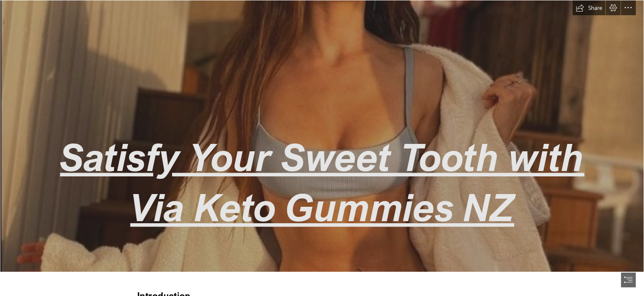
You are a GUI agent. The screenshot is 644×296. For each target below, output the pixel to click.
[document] (322, 148)
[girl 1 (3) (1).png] (322, 136)
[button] (589, 8)
